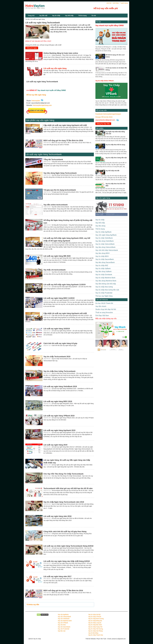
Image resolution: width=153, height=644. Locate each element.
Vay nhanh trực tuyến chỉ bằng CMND (52, 90)
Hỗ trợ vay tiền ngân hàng (36, 95)
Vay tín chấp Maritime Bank (105, 278)
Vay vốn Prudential (64, 629)
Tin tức (94, 16)
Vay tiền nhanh (101, 306)
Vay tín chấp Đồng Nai (95, 621)
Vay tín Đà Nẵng (93, 633)
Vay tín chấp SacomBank (105, 259)
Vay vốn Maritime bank (65, 621)
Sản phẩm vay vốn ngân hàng (40, 120)
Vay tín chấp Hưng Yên (95, 627)
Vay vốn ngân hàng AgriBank (106, 235)
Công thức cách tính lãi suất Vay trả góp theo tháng (65, 532)
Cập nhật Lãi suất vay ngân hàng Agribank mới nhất (65, 125)
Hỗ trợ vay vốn (101, 110)
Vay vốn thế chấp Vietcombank (107, 250)
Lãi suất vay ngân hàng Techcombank (44, 154)
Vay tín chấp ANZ (102, 265)
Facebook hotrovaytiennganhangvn (108, 114)
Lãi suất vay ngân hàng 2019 (55, 445)
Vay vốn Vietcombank (64, 617)
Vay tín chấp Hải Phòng (95, 631)
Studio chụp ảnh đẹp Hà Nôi (106, 309)
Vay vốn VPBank (63, 623)
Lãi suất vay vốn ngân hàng (55, 68)
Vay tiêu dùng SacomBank (105, 262)
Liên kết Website (102, 300)
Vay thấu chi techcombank (55, 270)
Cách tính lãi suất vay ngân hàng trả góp (60, 343)
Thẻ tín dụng (83, 16)
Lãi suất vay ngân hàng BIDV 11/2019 (59, 298)
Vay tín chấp (56, 16)
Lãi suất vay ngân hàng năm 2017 (57, 576)
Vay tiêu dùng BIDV (103, 253)
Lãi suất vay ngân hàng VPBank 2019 (59, 416)
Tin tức (98, 22)
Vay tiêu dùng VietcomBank (105, 247)
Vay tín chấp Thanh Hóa (96, 635)
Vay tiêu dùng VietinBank (105, 241)
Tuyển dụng (124, 3)
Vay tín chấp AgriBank (103, 232)
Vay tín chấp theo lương (104, 287)
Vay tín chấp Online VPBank (105, 81)
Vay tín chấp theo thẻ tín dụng (115, 145)
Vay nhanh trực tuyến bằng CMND (110, 26)
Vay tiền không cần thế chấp (106, 284)
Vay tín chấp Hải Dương (96, 629)
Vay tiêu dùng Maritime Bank (106, 281)
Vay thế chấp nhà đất (112, 171)
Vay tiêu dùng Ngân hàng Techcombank (60, 173)
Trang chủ (31, 16)
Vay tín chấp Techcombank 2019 (57, 357)
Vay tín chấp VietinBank (104, 238)
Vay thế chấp (69, 16)
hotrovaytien (36, 101)
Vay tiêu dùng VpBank (103, 272)
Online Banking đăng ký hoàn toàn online (61, 53)
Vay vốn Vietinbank (64, 619)
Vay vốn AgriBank (63, 614)
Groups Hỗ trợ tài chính (104, 117)
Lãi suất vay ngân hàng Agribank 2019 (59, 430)
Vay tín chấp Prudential (104, 293)
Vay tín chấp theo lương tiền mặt (116, 158)
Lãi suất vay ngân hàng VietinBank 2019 (60, 386)
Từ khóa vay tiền (33, 605)
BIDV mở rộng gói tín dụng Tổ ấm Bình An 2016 (63, 141)
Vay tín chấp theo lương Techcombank (60, 371)
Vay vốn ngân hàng (103, 198)
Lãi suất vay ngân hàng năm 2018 (57, 516)
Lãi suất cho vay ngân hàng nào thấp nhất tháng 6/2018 (67, 561)
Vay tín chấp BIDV (102, 256)
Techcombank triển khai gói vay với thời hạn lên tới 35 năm (68, 488)
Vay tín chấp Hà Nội (94, 614)
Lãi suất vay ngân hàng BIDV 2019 (58, 401)
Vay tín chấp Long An (95, 623)
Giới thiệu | (116, 3)
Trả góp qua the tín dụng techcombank (60, 190)
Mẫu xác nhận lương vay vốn (106, 319)
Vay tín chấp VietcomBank (105, 244)
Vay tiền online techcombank (56, 205)
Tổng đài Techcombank (53, 159)
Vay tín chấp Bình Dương (96, 619)
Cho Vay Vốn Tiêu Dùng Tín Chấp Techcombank (63, 474)
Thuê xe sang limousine (104, 312)
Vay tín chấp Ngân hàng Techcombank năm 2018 (64, 502)
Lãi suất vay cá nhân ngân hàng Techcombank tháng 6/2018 (68, 546)
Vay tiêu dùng (100, 226)
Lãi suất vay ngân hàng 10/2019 (57, 329)
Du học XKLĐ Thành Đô (104, 303)
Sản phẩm (100, 128)
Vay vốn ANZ (62, 625)
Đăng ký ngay (32, 48)
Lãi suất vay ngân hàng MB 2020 (57, 256)
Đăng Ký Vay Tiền (103, 124)
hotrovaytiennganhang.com (42, 105)
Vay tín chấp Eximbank (104, 275)
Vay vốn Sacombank (64, 627)
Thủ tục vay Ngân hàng (104, 296)
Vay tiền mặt (43, 16)
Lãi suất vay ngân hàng (38, 19)
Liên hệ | (109, 3)
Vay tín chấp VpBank (103, 268)
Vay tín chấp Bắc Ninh (95, 625)
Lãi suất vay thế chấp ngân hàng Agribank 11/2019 (64, 285)
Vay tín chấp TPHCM (95, 617)
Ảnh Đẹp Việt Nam (102, 316)
